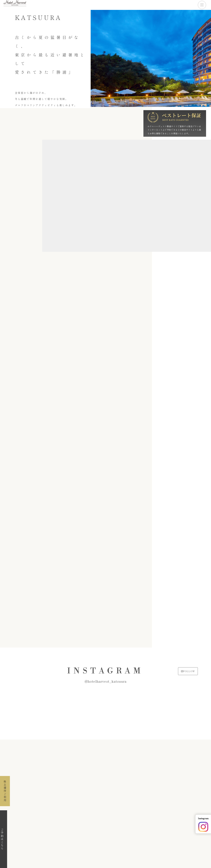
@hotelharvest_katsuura (106, 681)
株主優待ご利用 (5, 791)
